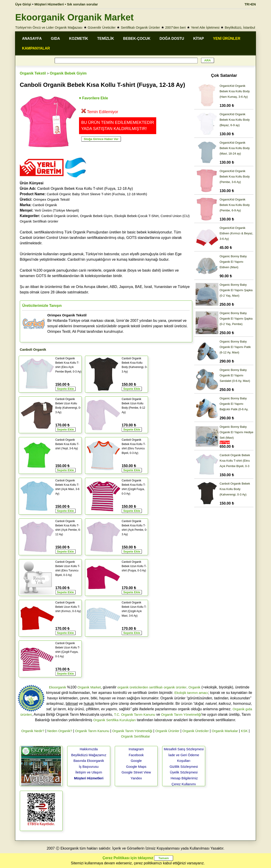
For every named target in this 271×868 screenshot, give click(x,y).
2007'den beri (175, 27)
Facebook (136, 755)
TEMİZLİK (106, 39)
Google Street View (136, 772)
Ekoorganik (58, 687)
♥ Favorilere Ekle (94, 98)
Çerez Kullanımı (184, 784)
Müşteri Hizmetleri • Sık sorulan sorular (66, 4)
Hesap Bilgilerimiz (184, 778)
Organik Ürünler (167, 731)
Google (136, 761)
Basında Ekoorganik (89, 761)
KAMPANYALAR (36, 48)
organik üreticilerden (133, 687)
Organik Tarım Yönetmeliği (181, 714)
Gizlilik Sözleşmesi (184, 767)
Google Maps (136, 767)
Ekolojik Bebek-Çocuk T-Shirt (136, 216)
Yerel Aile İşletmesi (205, 27)
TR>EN (250, 4)
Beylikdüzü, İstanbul (240, 27)
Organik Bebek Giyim (68, 73)
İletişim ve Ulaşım (89, 772)
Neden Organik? (60, 731)
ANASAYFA (32, 39)
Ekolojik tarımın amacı (191, 693)
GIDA (55, 39)
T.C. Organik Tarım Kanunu (135, 714)
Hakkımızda (89, 749)
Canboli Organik (45, 205)
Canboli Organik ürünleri (60, 216)
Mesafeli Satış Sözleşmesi (184, 749)
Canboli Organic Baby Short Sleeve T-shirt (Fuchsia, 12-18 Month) (97, 194)
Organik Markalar (225, 731)
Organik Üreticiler (196, 731)
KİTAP (198, 39)
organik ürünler (175, 687)
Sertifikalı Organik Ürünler (141, 27)
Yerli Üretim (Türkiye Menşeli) (57, 210)
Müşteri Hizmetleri (89, 778)
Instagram (136, 749)
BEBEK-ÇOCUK (137, 39)
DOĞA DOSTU (172, 39)
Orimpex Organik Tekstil (51, 199)
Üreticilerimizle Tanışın (42, 306)
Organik (195, 687)
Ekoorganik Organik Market (74, 17)
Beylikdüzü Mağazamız (89, 755)
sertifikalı (156, 687)
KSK (244, 731)
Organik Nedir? (33, 731)
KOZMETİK (79, 39)
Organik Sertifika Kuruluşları (115, 720)
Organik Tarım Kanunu (92, 731)
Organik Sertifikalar (135, 736)
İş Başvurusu (89, 767)
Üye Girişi (23, 4)
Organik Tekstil (33, 73)
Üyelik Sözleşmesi (184, 772)
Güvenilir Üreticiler (102, 27)
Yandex (136, 778)
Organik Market (89, 687)
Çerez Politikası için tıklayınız (128, 858)
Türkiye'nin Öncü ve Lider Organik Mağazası (49, 27)
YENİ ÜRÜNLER (227, 39)
